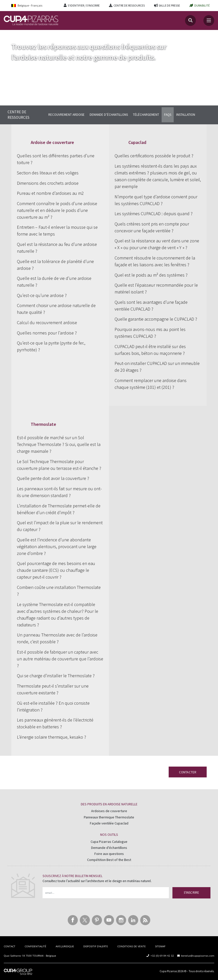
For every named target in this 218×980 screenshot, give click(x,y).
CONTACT (10, 946)
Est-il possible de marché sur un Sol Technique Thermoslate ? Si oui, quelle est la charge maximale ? (59, 444)
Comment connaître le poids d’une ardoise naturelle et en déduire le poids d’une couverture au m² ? (57, 210)
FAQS (168, 115)
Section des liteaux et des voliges (48, 173)
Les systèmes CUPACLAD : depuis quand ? (154, 214)
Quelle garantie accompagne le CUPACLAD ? (156, 319)
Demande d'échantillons (109, 848)
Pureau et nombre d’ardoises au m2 (50, 193)
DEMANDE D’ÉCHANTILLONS (109, 115)
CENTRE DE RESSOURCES (129, 5)
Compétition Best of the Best (109, 860)
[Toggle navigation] (209, 21)
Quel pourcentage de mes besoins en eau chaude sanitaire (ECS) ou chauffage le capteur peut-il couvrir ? (56, 570)
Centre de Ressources (36, 35)
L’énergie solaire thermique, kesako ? (51, 737)
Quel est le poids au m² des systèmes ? (151, 275)
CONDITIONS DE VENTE (132, 946)
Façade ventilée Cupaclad (109, 823)
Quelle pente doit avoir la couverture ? (53, 478)
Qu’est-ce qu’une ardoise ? (42, 295)
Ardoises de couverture (109, 811)
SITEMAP (160, 946)
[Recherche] (190, 21)
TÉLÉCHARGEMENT (146, 115)
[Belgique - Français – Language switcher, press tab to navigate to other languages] (30, 5)
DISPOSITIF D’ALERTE (96, 946)
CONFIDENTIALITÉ (35, 946)
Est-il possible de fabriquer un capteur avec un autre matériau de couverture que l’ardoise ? (60, 659)
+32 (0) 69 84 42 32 (162, 956)
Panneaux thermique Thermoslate (109, 817)
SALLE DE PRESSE (169, 5)
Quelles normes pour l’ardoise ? (47, 333)
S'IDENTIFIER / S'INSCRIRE (84, 5)
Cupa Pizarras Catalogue (109, 842)
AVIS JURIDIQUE (65, 946)
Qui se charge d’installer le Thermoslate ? (56, 676)
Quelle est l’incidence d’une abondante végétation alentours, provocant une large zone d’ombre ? (57, 546)
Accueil (10, 35)
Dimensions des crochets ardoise (48, 183)
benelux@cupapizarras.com (198, 956)
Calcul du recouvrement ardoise (47, 323)
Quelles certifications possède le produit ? (154, 156)
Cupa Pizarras (168, 971)
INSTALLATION (186, 115)
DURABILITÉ (202, 5)
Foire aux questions (109, 854)
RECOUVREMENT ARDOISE (66, 115)
